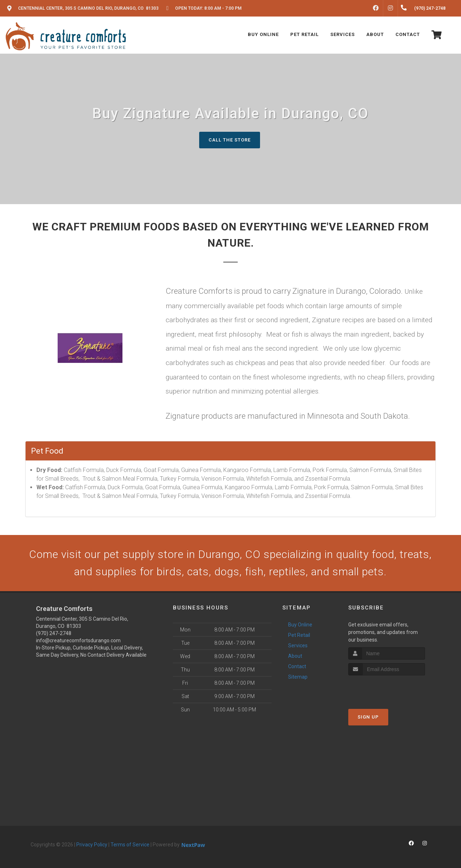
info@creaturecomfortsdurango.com (78, 640)
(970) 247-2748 (54, 633)
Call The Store (230, 140)
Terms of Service (130, 845)
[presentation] (387, 689)
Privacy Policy (92, 845)
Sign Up (368, 717)
